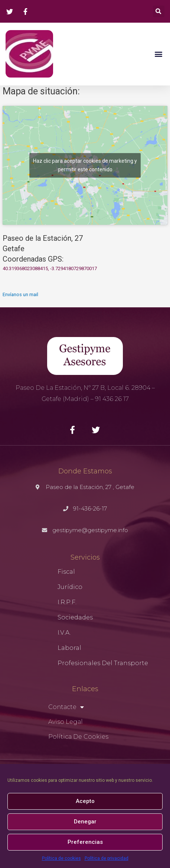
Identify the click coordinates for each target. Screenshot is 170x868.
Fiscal (66, 572)
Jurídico (70, 587)
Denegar (85, 822)
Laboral (69, 648)
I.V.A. (64, 633)
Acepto (85, 801)
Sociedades (75, 617)
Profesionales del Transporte (103, 663)
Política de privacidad (107, 858)
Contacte (66, 707)
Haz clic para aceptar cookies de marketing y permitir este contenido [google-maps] (85, 165)
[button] (158, 54)
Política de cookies (61, 858)
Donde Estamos (85, 471)
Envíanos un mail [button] (20, 294)
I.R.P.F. (67, 602)
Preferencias (85, 842)
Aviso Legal (66, 722)
